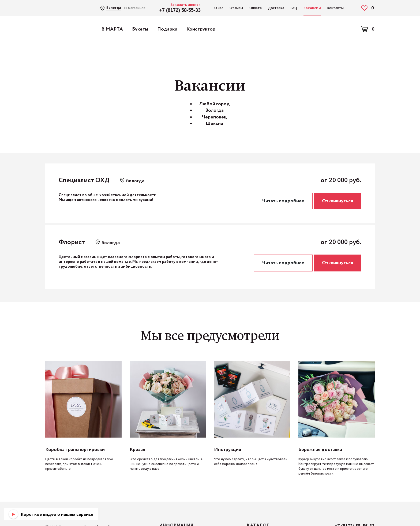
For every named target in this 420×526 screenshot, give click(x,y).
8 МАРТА (112, 29)
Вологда (214, 110)
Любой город (214, 104)
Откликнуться (337, 201)
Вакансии (312, 8)
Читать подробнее (283, 201)
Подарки (167, 29)
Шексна (214, 124)
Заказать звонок (185, 5)
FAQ (294, 8)
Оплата (256, 8)
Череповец (214, 117)
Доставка (276, 8)
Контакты (335, 8)
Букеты (140, 29)
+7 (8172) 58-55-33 (180, 10)
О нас (219, 8)
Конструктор (201, 29)
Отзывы (236, 8)
